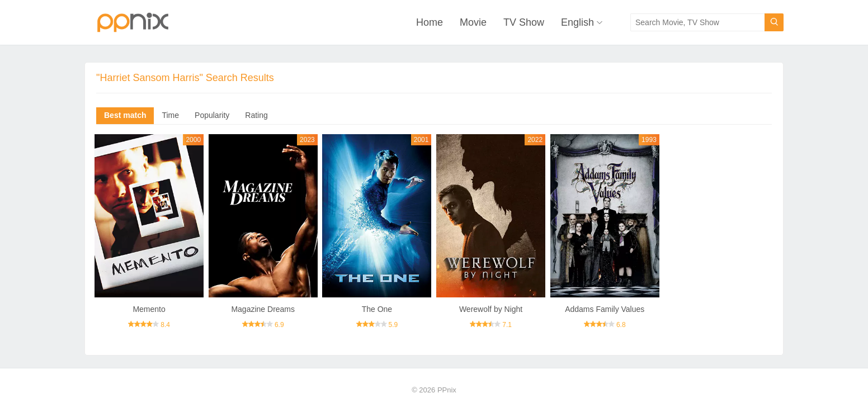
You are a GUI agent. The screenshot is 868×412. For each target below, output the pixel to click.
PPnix (447, 390)
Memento (149, 309)
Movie (473, 22)
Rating (256, 115)
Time (170, 115)
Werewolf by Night (491, 309)
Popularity (212, 115)
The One (377, 309)
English (577, 22)
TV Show (524, 22)
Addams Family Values (605, 309)
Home (430, 22)
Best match (125, 115)
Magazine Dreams (263, 309)
